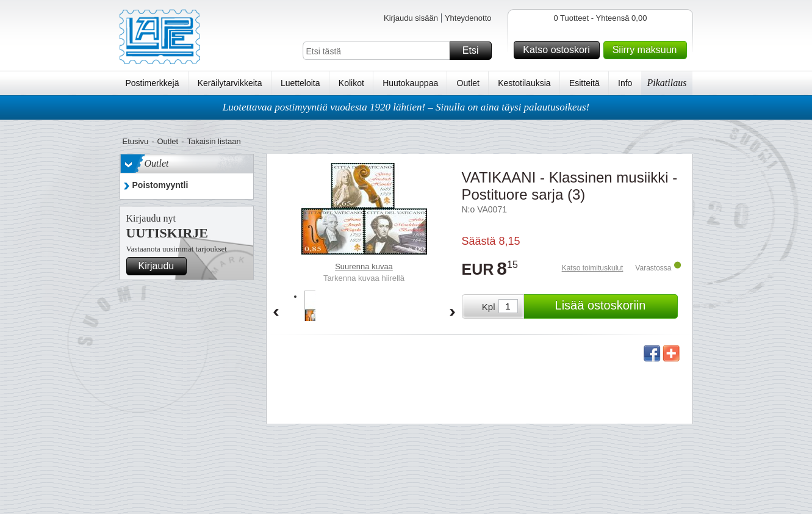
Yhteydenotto (468, 18)
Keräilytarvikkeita (230, 83)
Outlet (468, 83)
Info (625, 83)
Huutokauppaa (410, 83)
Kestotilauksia (524, 83)
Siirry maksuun (648, 50)
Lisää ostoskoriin (615, 306)
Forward (453, 313)
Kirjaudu (161, 266)
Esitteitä (584, 83)
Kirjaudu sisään (411, 18)
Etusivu (136, 141)
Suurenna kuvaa (364, 266)
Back (276, 313)
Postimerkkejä (153, 83)
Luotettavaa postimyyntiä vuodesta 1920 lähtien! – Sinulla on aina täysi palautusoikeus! (406, 107)
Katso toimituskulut (593, 268)
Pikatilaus (667, 83)
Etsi (475, 51)
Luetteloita (300, 83)
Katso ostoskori (559, 50)
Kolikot (351, 83)
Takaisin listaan (214, 141)
